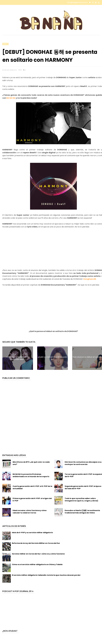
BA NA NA (11, 98)
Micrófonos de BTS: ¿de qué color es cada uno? (31, 463)
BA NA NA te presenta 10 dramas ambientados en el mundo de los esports (31, 475)
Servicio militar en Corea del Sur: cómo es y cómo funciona (38, 554)
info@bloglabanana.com (77, 2)
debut (5, 44)
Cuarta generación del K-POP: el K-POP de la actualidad (32, 487)
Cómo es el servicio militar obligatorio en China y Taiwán (37, 564)
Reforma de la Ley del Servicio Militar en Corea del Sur (36, 543)
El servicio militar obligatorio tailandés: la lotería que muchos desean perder (46, 575)
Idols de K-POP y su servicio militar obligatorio (32, 533)
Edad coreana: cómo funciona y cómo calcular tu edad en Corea (30, 512)
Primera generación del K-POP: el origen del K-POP (32, 500)
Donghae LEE (90, 279)
